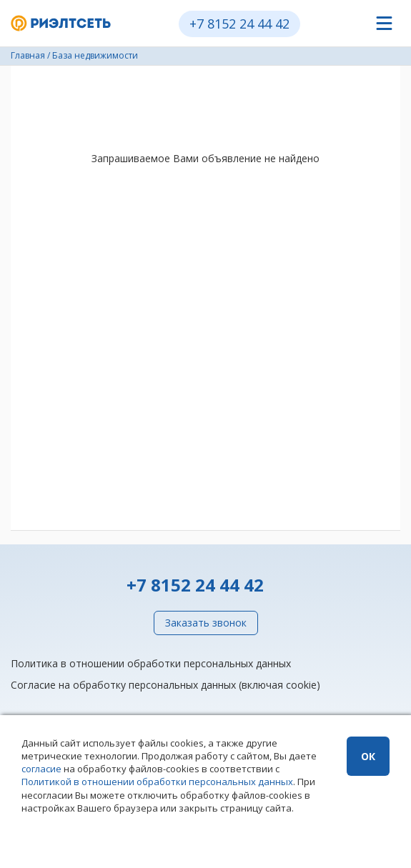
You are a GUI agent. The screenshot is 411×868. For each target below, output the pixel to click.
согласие (41, 769)
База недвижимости (95, 55)
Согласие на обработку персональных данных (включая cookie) (165, 685)
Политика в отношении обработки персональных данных (151, 663)
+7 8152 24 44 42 (239, 24)
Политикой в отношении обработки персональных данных (157, 782)
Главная (28, 55)
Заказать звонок (206, 623)
